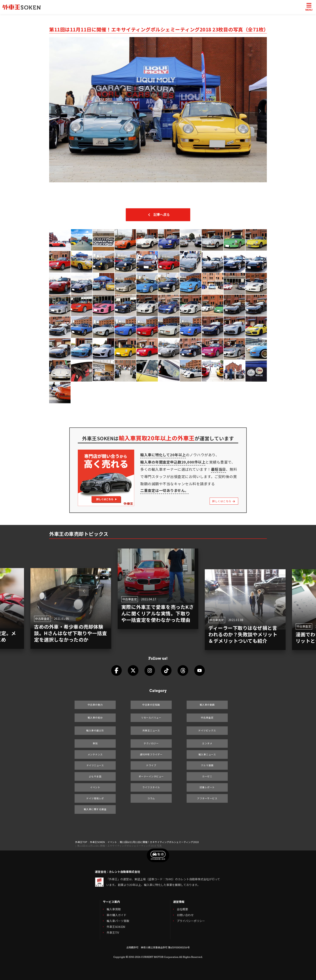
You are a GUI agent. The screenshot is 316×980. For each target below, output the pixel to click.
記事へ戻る (158, 215)
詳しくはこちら (223, 501)
